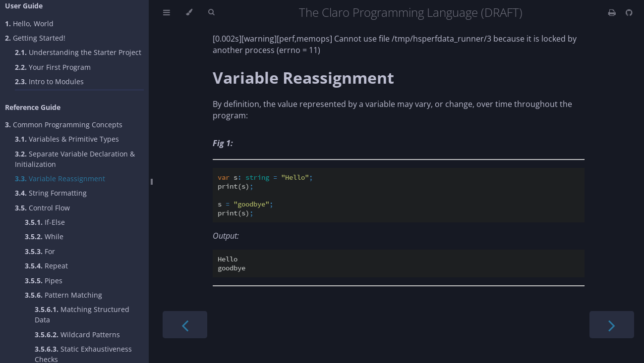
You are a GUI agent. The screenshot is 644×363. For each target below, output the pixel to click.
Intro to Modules (49, 81)
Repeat (46, 266)
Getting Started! (35, 38)
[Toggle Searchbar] (211, 12)
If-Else (45, 222)
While (44, 236)
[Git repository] (629, 12)
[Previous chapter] (185, 325)
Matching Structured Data (82, 314)
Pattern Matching (63, 295)
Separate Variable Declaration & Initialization (75, 159)
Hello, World (29, 24)
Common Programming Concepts (64, 125)
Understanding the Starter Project (78, 52)
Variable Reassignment (60, 179)
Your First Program (53, 67)
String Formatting (51, 193)
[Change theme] (189, 12)
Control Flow (42, 208)
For (40, 251)
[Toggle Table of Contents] (167, 12)
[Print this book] (613, 12)
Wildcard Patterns (77, 335)
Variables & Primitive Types (67, 139)
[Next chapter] (612, 325)
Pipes (44, 281)
